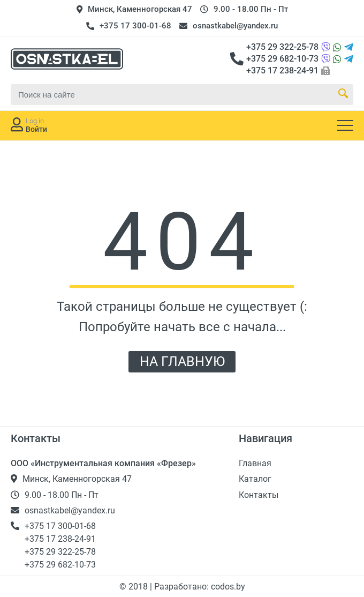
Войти (36, 129)
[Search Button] (343, 94)
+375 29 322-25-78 (282, 47)
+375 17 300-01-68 (135, 26)
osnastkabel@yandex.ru (235, 26)
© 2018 (135, 587)
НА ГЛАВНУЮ (182, 361)
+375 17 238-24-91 (282, 70)
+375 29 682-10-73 (282, 59)
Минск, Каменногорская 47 (140, 9)
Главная (255, 463)
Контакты (259, 495)
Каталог (255, 479)
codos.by (228, 587)
